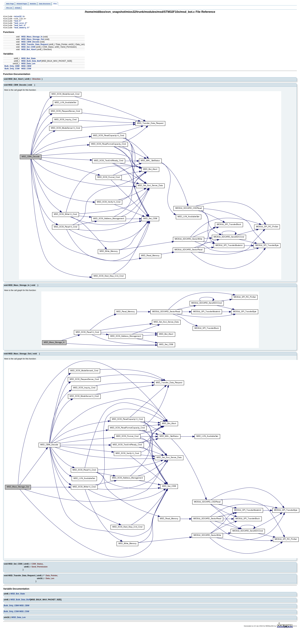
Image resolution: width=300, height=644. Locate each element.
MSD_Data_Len (28, 66)
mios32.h (19, 17)
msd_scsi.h (20, 25)
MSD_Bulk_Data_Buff (31, 64)
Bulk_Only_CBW (12, 69)
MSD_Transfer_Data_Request (35, 47)
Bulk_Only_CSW (12, 72)
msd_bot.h (20, 28)
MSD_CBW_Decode (30, 45)
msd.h (18, 22)
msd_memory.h (22, 30)
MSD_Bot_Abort (29, 52)
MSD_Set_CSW (28, 50)
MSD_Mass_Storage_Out (33, 42)
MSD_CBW (26, 69)
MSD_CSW (26, 72)
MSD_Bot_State (28, 61)
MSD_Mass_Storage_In (32, 40)
